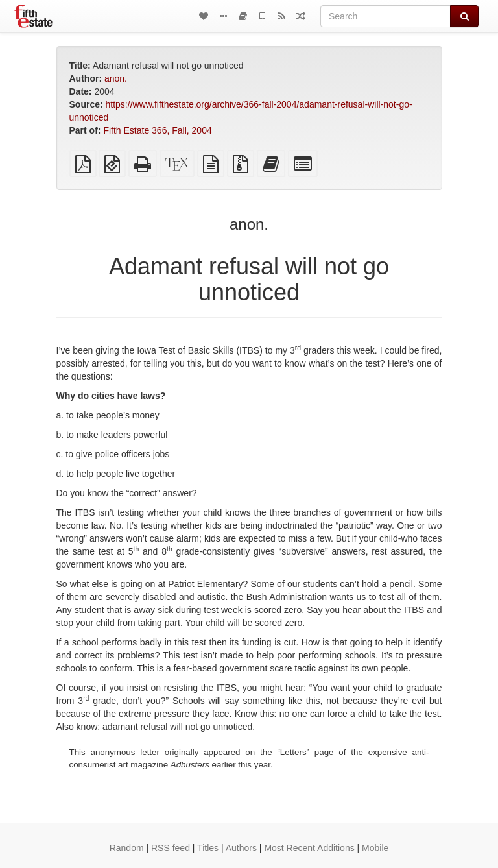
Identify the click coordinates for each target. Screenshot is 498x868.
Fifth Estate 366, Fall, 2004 (157, 130)
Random (127, 848)
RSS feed (171, 848)
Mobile (375, 848)
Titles (208, 848)
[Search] (385, 16)
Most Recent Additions (309, 848)
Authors (241, 848)
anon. (116, 78)
